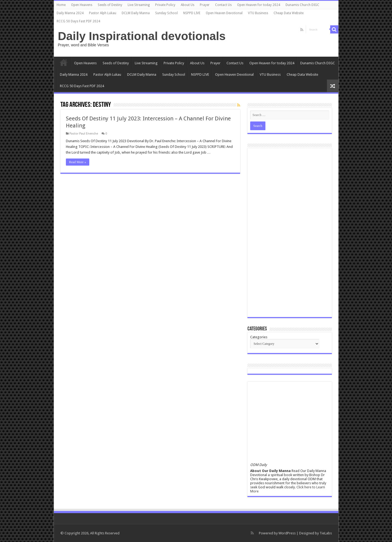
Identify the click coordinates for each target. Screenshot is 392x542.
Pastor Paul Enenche (84, 134)
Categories (259, 337)
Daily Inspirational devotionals (142, 36)
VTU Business (258, 13)
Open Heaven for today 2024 (259, 5)
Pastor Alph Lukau (103, 13)
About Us (188, 5)
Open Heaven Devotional (224, 13)
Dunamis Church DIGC (302, 5)
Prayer (205, 5)
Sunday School (166, 13)
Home (61, 5)
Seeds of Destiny (110, 5)
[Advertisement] (290, 233)
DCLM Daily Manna (136, 13)
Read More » (78, 162)
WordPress (287, 533)
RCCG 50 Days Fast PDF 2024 (78, 21)
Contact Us (223, 5)
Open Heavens (82, 5)
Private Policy (165, 5)
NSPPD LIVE (192, 13)
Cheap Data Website (289, 13)
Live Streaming (139, 5)
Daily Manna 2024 (70, 13)
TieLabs (326, 533)
